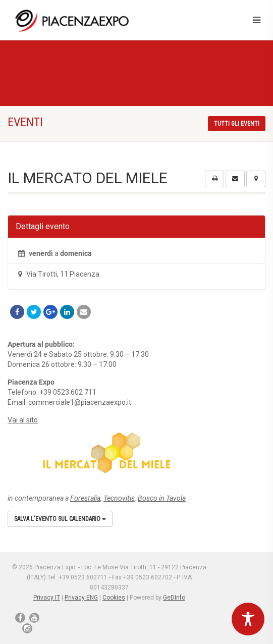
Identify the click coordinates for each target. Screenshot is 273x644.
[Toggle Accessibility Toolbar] (248, 619)
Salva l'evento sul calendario (60, 519)
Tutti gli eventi (237, 124)
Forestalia (85, 498)
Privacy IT (47, 598)
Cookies (114, 598)
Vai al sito (23, 420)
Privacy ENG (81, 598)
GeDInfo (174, 598)
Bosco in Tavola (162, 498)
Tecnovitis (119, 498)
